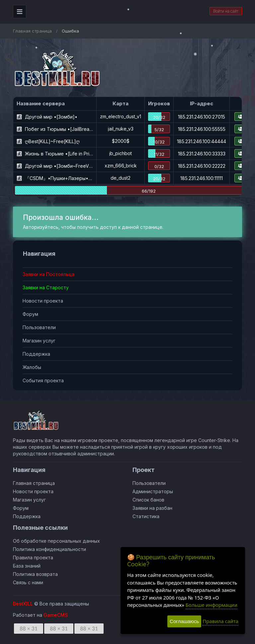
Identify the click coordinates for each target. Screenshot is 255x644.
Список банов (148, 500)
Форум (30, 314)
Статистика (146, 516)
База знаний (27, 566)
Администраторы (153, 491)
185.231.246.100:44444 (202, 141)
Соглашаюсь (184, 621)
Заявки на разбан (152, 508)
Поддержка (36, 354)
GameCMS (56, 615)
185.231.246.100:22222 (202, 166)
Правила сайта (220, 621)
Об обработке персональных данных (56, 541)
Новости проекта (43, 301)
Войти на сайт (226, 11)
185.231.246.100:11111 (202, 178)
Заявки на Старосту (46, 287)
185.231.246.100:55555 (202, 129)
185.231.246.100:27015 (202, 117)
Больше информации (212, 605)
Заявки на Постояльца (48, 274)
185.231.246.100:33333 (202, 154)
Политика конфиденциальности (49, 549)
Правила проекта (33, 557)
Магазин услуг (39, 341)
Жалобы (32, 367)
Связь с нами (28, 582)
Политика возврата (35, 574)
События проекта (43, 380)
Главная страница (32, 31)
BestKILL (23, 604)
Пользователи (39, 327)
